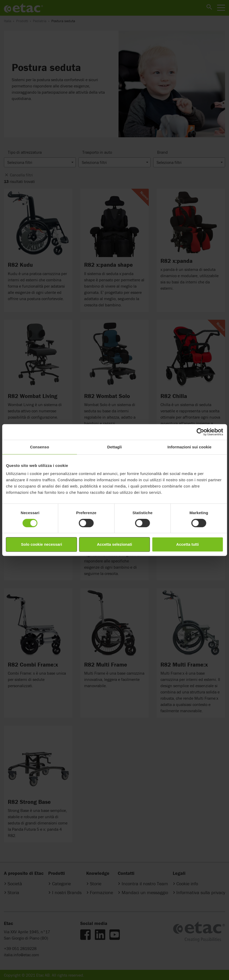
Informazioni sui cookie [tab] (190, 447)
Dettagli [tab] (115, 447)
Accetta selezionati (115, 544)
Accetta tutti (187, 544)
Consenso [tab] (39, 447)
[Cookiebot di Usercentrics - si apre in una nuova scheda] (200, 432)
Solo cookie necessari (42, 544)
